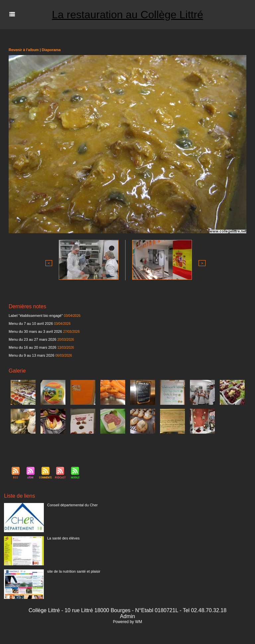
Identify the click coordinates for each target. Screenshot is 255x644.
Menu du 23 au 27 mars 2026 (33, 339)
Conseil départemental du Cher (72, 505)
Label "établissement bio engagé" (36, 316)
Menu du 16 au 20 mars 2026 (33, 347)
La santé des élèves (63, 538)
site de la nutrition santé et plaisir (74, 571)
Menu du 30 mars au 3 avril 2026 (35, 331)
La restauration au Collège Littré (127, 15)
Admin (127, 616)
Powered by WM (127, 622)
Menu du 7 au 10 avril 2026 (31, 323)
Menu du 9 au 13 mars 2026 (32, 355)
